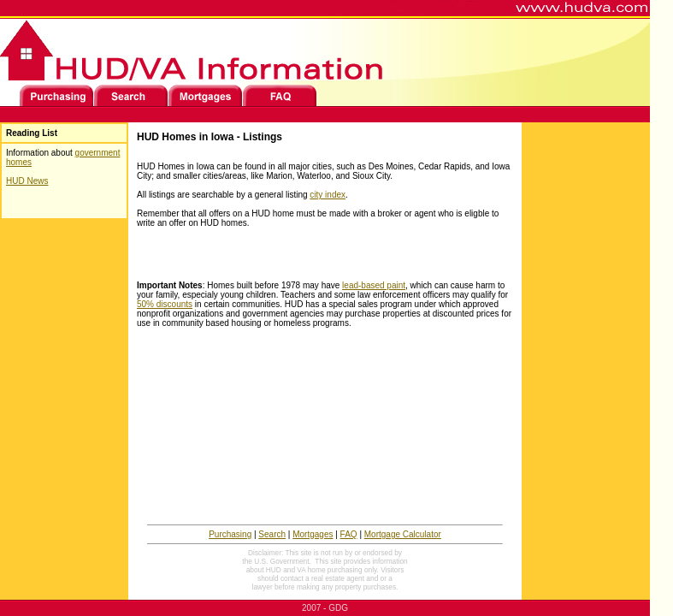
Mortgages (313, 534)
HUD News (27, 181)
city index (328, 195)
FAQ (349, 534)
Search (272, 534)
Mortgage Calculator (403, 534)
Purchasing (230, 534)
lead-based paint (374, 285)
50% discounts (165, 304)
